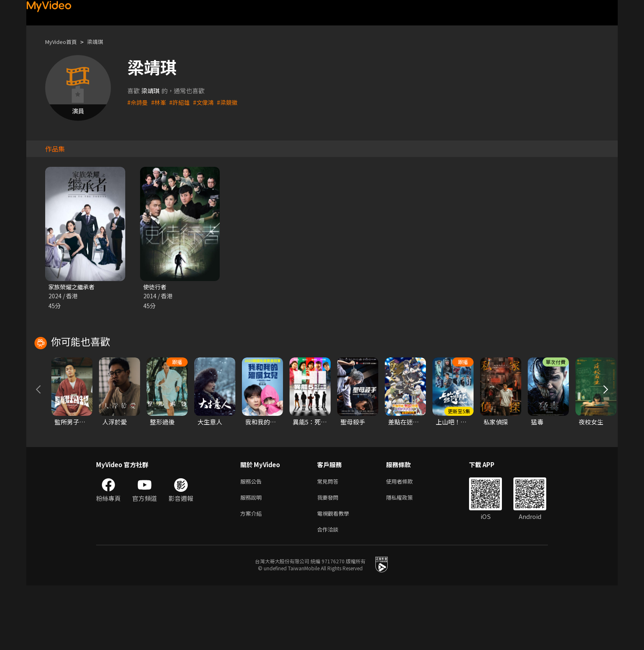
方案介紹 (253, 576)
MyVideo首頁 (64, 42)
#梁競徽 (232, 102)
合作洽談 (329, 593)
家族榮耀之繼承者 (73, 287)
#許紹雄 (182, 102)
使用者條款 (406, 541)
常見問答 (329, 541)
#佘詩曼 (138, 102)
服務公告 (253, 541)
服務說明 (253, 559)
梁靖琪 (102, 42)
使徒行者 (156, 287)
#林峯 (160, 102)
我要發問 (329, 559)
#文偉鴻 (207, 102)
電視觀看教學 (336, 576)
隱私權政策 (406, 559)
